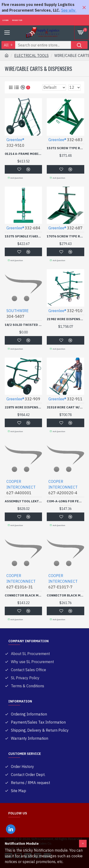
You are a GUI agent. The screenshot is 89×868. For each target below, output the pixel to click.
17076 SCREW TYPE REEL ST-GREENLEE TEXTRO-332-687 (65, 236)
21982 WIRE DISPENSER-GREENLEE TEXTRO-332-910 (65, 319)
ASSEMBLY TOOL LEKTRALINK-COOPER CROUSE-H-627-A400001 (23, 501)
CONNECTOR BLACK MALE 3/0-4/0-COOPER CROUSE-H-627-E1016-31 (23, 596)
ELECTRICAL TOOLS (31, 55)
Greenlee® (15, 140)
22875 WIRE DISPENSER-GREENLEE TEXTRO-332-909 (23, 407)
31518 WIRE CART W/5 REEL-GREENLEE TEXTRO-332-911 (65, 407)
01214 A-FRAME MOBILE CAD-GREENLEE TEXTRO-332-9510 (23, 154)
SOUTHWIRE (18, 311)
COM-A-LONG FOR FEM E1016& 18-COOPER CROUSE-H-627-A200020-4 (65, 501)
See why (69, 10)
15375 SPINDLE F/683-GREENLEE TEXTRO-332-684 (23, 236)
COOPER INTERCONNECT (21, 484)
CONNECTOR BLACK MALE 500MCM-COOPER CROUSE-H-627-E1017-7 (65, 596)
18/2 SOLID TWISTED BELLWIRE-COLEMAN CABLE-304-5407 (23, 325)
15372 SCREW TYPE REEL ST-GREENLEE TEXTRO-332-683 (65, 148)
